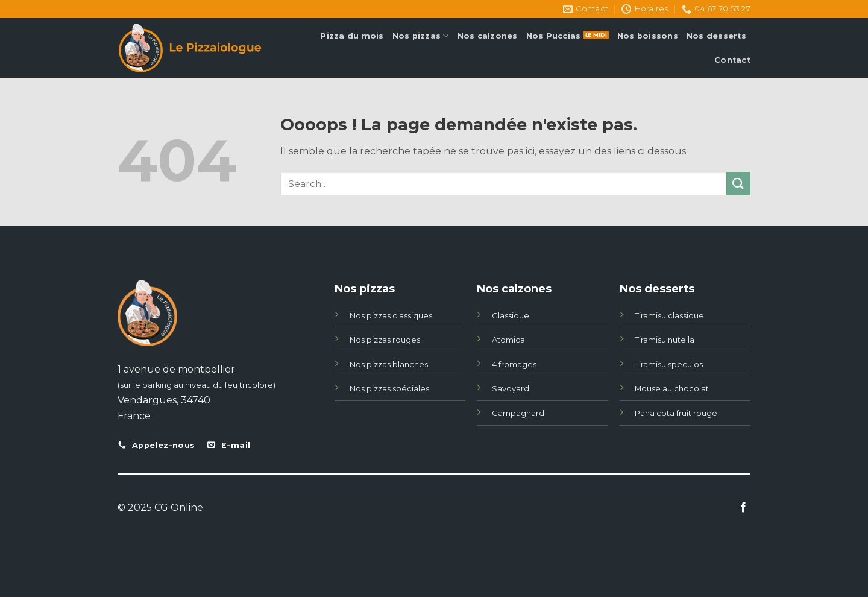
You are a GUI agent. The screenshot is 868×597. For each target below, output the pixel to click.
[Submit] (738, 184)
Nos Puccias (554, 36)
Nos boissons (648, 36)
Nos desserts (716, 36)
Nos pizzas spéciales (389, 388)
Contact (732, 60)
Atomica (508, 340)
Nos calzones (488, 36)
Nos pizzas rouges (385, 340)
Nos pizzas (421, 36)
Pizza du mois (352, 36)
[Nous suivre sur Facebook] (743, 508)
